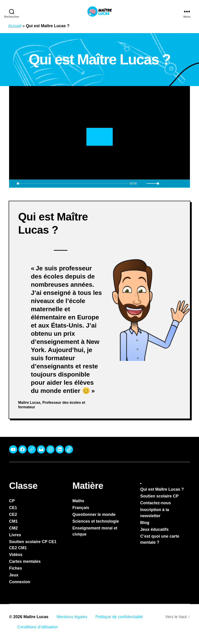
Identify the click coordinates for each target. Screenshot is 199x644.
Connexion (20, 582)
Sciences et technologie (96, 521)
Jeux (14, 575)
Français (81, 508)
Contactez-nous (156, 503)
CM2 (13, 528)
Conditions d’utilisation (38, 627)
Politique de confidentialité (119, 617)
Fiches (16, 568)
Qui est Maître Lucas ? (162, 489)
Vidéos (16, 555)
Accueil (15, 26)
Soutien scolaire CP (159, 496)
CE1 (13, 508)
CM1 (13, 521)
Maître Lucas (36, 617)
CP (12, 501)
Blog (145, 523)
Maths (78, 501)
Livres (15, 535)
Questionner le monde (94, 514)
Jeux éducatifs (154, 529)
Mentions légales (72, 617)
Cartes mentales (25, 561)
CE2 (13, 514)
